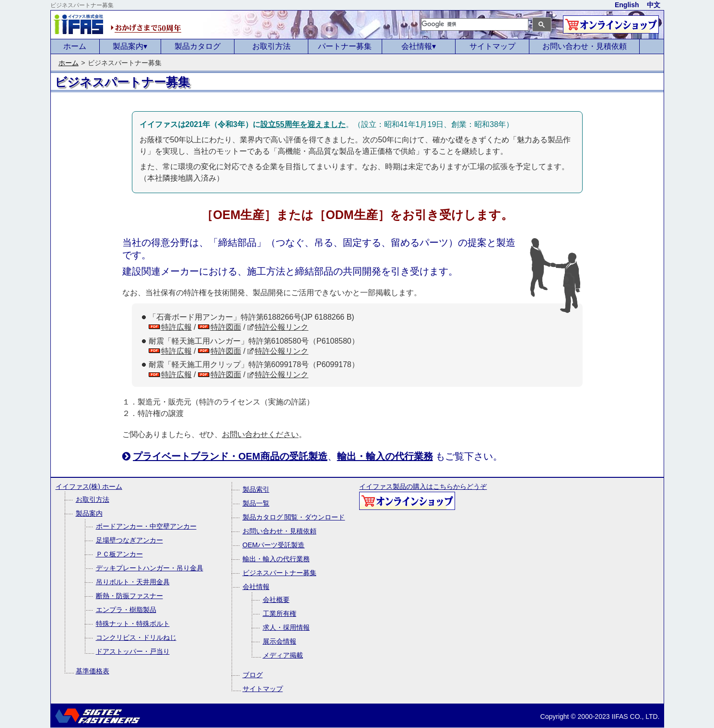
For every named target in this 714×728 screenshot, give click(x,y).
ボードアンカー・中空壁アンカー (146, 526)
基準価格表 (93, 671)
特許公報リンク (281, 327)
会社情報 (419, 46)
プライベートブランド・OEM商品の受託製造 (230, 456)
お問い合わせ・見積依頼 (280, 531)
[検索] (475, 24)
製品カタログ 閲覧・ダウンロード (294, 517)
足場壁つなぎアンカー (129, 540)
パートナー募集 (345, 46)
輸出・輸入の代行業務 (385, 456)
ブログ (253, 675)
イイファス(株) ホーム (89, 486)
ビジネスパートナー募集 (280, 573)
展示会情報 (280, 641)
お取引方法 (271, 46)
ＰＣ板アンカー (119, 554)
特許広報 (176, 327)
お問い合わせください (260, 434)
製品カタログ (198, 46)
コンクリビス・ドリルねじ (136, 637)
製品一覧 (256, 503)
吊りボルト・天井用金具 (133, 582)
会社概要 (276, 600)
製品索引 (256, 489)
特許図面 (226, 327)
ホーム (75, 46)
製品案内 (130, 46)
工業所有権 (280, 613)
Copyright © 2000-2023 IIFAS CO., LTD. (600, 716)
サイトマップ (492, 46)
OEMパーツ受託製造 (274, 545)
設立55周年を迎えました (303, 124)
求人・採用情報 (286, 627)
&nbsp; (147, 82)
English (627, 5)
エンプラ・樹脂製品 (126, 610)
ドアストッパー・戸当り (133, 651)
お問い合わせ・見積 (585, 46)
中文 (654, 5)
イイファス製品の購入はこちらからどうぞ (423, 496)
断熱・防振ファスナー (129, 596)
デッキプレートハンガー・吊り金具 (150, 568)
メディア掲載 (283, 655)
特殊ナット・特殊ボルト (133, 624)
